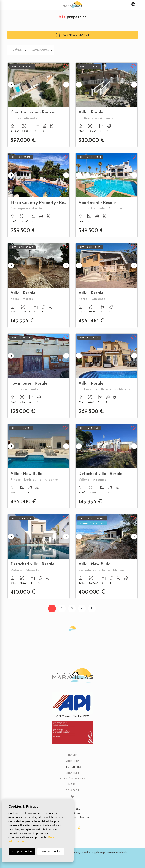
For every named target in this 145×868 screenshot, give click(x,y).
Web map (99, 853)
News (72, 785)
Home (72, 755)
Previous (11, 85)
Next (66, 85)
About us (73, 761)
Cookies (87, 853)
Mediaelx (121, 853)
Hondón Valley (73, 779)
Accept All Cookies (22, 851)
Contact (72, 791)
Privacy (76, 853)
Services (72, 773)
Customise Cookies (51, 851)
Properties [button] (73, 767)
